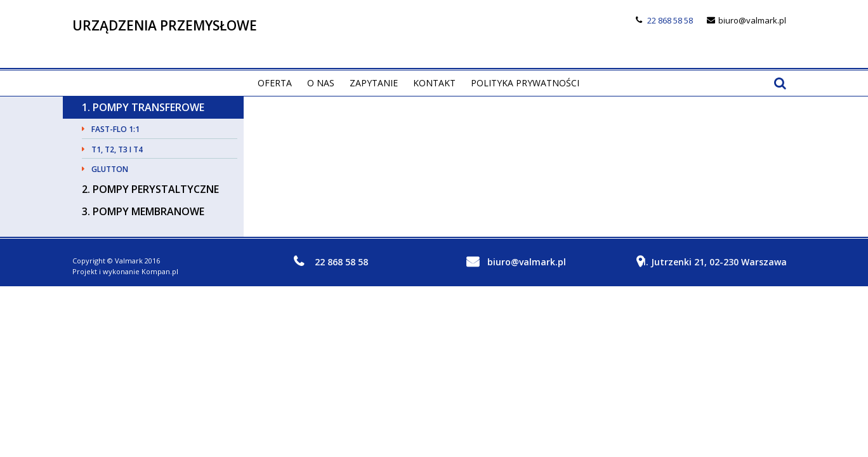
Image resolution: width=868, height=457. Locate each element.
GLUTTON (110, 169)
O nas (321, 83)
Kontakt (434, 83)
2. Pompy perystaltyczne (150, 189)
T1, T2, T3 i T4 (117, 149)
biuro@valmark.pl (752, 20)
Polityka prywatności (525, 83)
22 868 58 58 (670, 20)
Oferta (275, 83)
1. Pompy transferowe (143, 107)
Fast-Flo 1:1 (115, 129)
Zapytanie (374, 83)
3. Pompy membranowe (143, 211)
